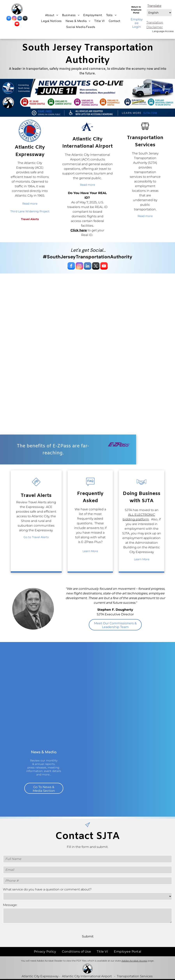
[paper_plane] (87, 828)
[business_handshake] (142, 487)
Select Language (146, 8)
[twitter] (25, 19)
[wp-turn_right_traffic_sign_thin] (36, 487)
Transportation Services (135, 976)
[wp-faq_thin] (90, 487)
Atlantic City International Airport (87, 976)
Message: (10, 905)
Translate (154, 6)
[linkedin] (20, 19)
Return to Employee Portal (136, 10)
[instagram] (14, 19)
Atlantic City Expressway (40, 976)
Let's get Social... (88, 250)
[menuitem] (52, 15)
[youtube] (17, 24)
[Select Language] (159, 13)
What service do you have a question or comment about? (47, 889)
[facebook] (9, 19)
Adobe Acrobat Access (134, 961)
